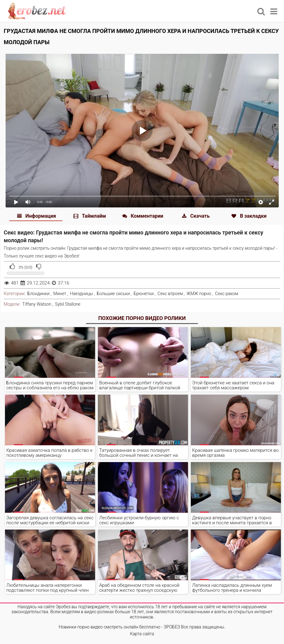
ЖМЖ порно (199, 294)
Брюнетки (144, 294)
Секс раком (227, 294)
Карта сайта (142, 634)
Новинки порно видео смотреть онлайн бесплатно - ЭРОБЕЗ (119, 627)
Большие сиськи (113, 294)
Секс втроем (170, 294)
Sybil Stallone (68, 304)
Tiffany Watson (37, 304)
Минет (60, 294)
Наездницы (81, 294)
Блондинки (38, 294)
